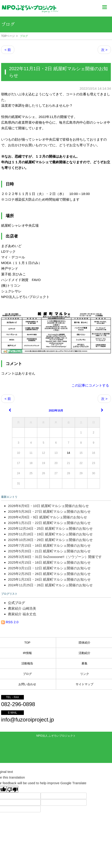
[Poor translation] (12, 789)
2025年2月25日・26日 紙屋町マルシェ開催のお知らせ (49, 574)
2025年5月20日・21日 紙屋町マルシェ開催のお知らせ (49, 551)
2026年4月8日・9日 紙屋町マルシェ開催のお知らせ (47, 517)
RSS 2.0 (10, 622)
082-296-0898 (18, 704)
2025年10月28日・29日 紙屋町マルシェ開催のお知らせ (50, 540)
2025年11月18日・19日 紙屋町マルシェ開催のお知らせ (50, 534)
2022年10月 (56, 411)
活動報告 (27, 663)
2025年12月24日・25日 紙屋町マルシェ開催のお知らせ (50, 528)
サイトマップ (85, 684)
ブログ (8, 24)
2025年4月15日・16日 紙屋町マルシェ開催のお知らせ (49, 562)
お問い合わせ (27, 684)
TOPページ (8, 36)
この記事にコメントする (90, 385)
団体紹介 (85, 643)
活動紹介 (85, 653)
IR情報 (27, 653)
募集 (85, 663)
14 (68, 453)
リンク (85, 674)
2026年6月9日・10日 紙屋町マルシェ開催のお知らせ (48, 506)
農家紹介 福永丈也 (22, 614)
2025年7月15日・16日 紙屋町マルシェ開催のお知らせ (49, 545)
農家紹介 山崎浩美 (22, 608)
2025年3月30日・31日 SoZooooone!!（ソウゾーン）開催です (55, 557)
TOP (27, 643)
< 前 (8, 50)
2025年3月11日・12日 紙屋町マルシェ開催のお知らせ (49, 568)
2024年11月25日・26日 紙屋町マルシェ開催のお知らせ (50, 585)
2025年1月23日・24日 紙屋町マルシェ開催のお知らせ (49, 579)
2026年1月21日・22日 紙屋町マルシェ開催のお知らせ (49, 523)
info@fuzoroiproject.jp (27, 720)
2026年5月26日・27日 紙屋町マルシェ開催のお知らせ (49, 511)
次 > (104, 50)
